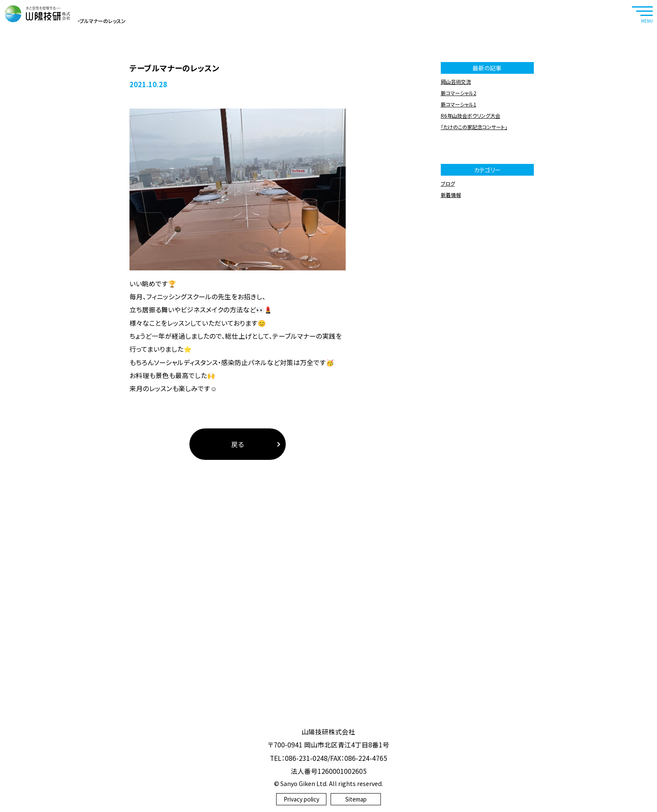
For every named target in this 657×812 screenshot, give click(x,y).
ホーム (32, 165)
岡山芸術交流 (456, 226)
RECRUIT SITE (642, 72)
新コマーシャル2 (459, 237)
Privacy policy (301, 799)
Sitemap (356, 799)
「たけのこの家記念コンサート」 (474, 271)
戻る (238, 589)
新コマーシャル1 (459, 249)
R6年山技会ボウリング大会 (471, 260)
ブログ (55, 165)
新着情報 (451, 339)
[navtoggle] (642, 14)
